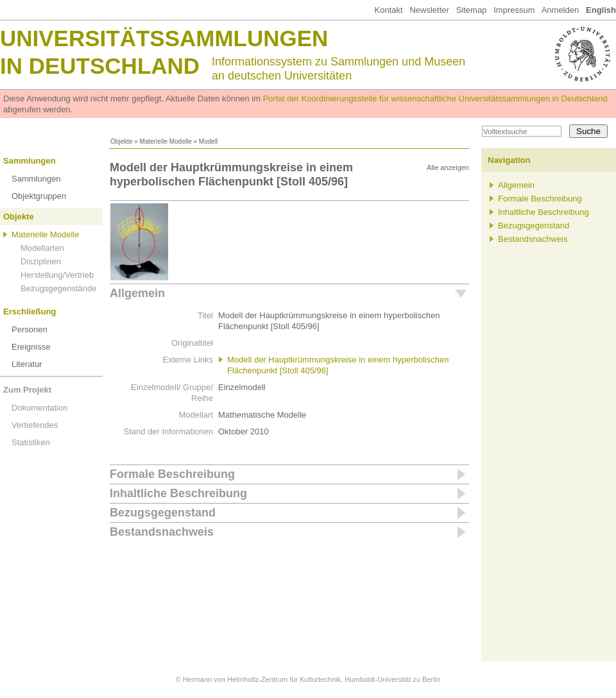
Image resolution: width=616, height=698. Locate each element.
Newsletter (429, 10)
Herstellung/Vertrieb (57, 275)
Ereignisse (31, 347)
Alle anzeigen (448, 167)
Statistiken (31, 442)
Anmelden (560, 10)
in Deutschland (100, 66)
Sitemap (472, 10)
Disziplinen (41, 261)
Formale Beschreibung (172, 474)
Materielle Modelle (166, 141)
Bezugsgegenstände (59, 288)
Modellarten (42, 248)
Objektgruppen (39, 196)
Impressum (514, 10)
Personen (30, 329)
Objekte (121, 141)
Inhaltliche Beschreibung (178, 493)
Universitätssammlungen (164, 38)
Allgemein (137, 293)
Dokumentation (39, 408)
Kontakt (388, 10)
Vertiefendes (35, 425)
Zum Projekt (27, 390)
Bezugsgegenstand (163, 513)
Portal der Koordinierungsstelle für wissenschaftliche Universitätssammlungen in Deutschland (435, 98)
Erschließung (30, 311)
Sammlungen (30, 161)
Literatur (27, 364)
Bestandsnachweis (162, 532)
